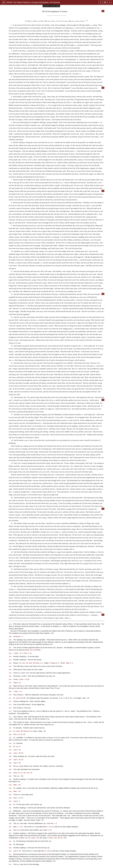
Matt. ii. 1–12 (18, 827)
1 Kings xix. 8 (54, 663)
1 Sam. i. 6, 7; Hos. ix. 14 (22, 653)
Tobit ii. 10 (17, 683)
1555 (91, 25)
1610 (87, 610)
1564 (78, 60)
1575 (75, 151)
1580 (90, 240)
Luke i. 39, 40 (18, 753)
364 (103, 294)
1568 (44, 94)
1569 (71, 103)
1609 (101, 598)
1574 (54, 143)
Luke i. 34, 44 (18, 760)
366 (103, 509)
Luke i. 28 (17, 750)
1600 (67, 421)
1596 (13, 360)
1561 (76, 45)
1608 (64, 589)
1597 (95, 366)
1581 (79, 260)
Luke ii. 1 (17, 801)
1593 (73, 329)
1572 (13, 134)
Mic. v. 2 (54, 823)
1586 (75, 300)
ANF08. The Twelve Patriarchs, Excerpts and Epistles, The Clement (33, 2)
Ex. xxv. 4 (17, 746)
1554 (87, 21)
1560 (31, 45)
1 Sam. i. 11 (18, 691)
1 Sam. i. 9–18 (24, 679)
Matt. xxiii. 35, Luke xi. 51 (30, 838)
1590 (29, 320)
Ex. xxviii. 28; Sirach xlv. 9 (23, 731)
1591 (37, 320)
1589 (96, 312)
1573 (99, 137)
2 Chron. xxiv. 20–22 (55, 838)
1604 (73, 549)
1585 (18, 300)
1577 (63, 183)
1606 (69, 584)
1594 (82, 346)
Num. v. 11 (17, 798)
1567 (60, 77)
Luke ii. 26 (17, 851)
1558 (71, 34)
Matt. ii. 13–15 (48, 827)
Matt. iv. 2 (70, 663)
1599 (82, 415)
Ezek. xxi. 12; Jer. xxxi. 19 (23, 773)
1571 (99, 123)
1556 (74, 28)
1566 (80, 74)
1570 (46, 105)
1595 (14, 352)
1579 (98, 214)
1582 (16, 263)
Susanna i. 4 (18, 636)
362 (103, 88)
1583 (41, 263)
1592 (48, 326)
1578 (91, 206)
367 (103, 615)
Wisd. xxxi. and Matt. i (33, 650)
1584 (38, 274)
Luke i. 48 (17, 763)
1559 (29, 42)
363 (103, 191)
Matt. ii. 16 (48, 830)
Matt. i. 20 (17, 791)
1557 (101, 28)
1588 (61, 309)
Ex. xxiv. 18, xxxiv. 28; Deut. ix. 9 (31, 663)
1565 (64, 65)
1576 (45, 177)
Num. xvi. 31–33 (19, 734)
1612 (70, 618)
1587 (26, 306)
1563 (57, 54)
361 (103, 11)
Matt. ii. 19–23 (46, 851)
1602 (28, 441)
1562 (26, 51)
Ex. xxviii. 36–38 (19, 698)
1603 (60, 532)
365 (103, 400)
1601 (41, 423)
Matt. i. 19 (17, 785)
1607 (15, 589)
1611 (89, 615)
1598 (54, 400)
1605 (96, 552)
